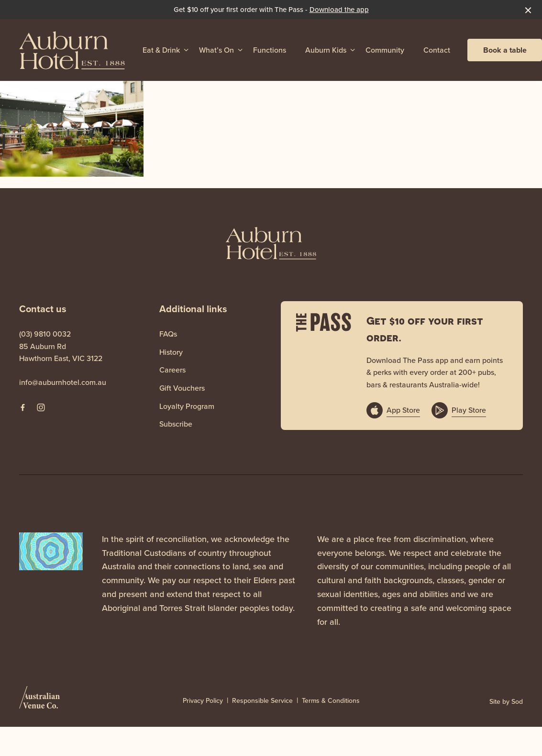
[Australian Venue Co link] (39, 700)
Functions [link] (270, 50)
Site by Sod (506, 702)
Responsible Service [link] (262, 701)
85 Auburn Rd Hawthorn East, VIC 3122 (61, 353)
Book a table (505, 50)
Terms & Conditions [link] (331, 701)
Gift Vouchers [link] (182, 388)
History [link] (171, 352)
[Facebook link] (22, 407)
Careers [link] (172, 370)
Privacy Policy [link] (203, 701)
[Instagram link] (41, 407)
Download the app (339, 10)
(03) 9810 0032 (45, 334)
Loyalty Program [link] (187, 406)
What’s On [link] (216, 50)
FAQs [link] (168, 334)
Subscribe (176, 424)
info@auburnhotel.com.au (63, 382)
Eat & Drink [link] (161, 50)
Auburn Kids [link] (326, 50)
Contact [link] (437, 50)
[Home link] (72, 50)
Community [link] (385, 50)
